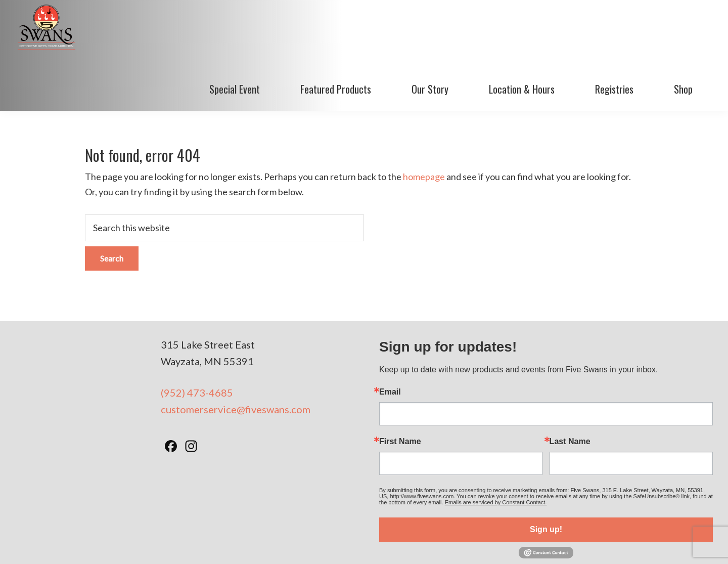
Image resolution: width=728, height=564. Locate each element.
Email (390, 340)
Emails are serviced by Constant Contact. (496, 451)
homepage (424, 125)
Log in (567, 543)
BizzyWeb (535, 543)
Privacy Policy (392, 543)
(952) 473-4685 (197, 341)
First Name (400, 390)
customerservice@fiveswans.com (236, 358)
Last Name (570, 390)
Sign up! (546, 478)
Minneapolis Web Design (464, 543)
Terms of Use (341, 543)
